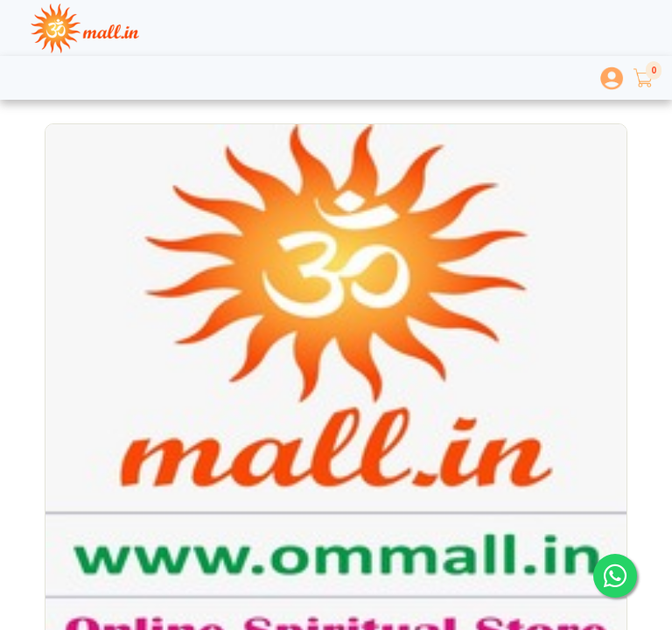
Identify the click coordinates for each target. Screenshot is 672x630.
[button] (642, 78)
